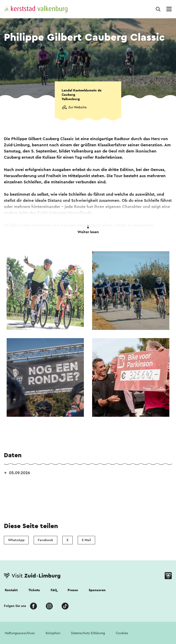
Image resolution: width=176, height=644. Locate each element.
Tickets (34, 590)
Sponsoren (97, 590)
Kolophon (53, 633)
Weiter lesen (88, 230)
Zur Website (77, 107)
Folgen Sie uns (15, 606)
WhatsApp (16, 540)
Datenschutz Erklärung (88, 633)
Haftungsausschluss (20, 633)
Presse (73, 590)
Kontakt (11, 590)
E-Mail (86, 540)
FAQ (54, 590)
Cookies (122, 633)
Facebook (45, 540)
